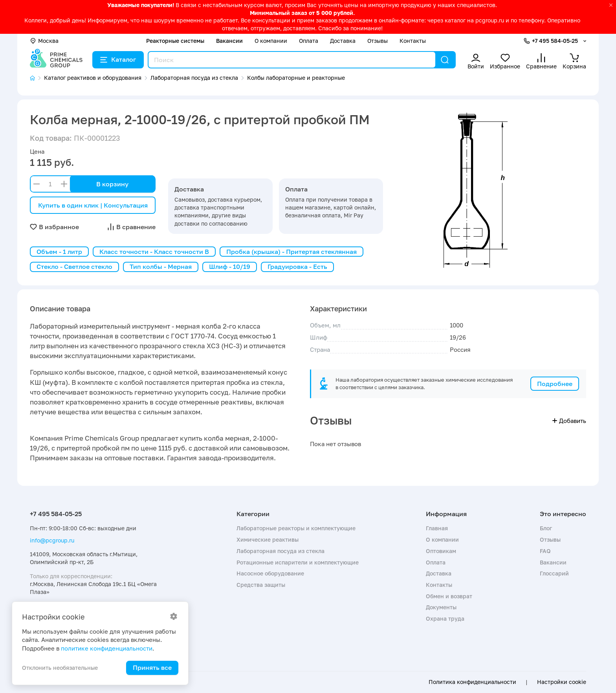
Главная (437, 528)
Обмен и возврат (449, 596)
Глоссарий (554, 573)
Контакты (413, 41)
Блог (546, 528)
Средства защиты (261, 585)
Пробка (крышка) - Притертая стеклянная (291, 252)
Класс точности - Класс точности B (154, 252)
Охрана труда (445, 619)
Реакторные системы (175, 41)
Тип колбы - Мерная (161, 267)
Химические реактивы (268, 540)
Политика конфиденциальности (472, 682)
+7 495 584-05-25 (555, 41)
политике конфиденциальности (107, 648)
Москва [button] (44, 41)
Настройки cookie (562, 682)
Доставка (343, 41)
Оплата (309, 41)
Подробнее (555, 384)
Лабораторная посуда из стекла (280, 551)
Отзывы (378, 41)
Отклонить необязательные (60, 668)
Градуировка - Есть (297, 267)
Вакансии (229, 41)
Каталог (118, 59)
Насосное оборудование (270, 573)
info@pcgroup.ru (52, 540)
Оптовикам (441, 551)
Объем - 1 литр (59, 252)
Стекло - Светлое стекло (74, 267)
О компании (271, 41)
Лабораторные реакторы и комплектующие (296, 528)
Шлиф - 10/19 (230, 267)
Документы (441, 607)
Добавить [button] (569, 421)
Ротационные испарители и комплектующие (298, 562)
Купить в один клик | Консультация (93, 205)
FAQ (545, 551)
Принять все (152, 667)
